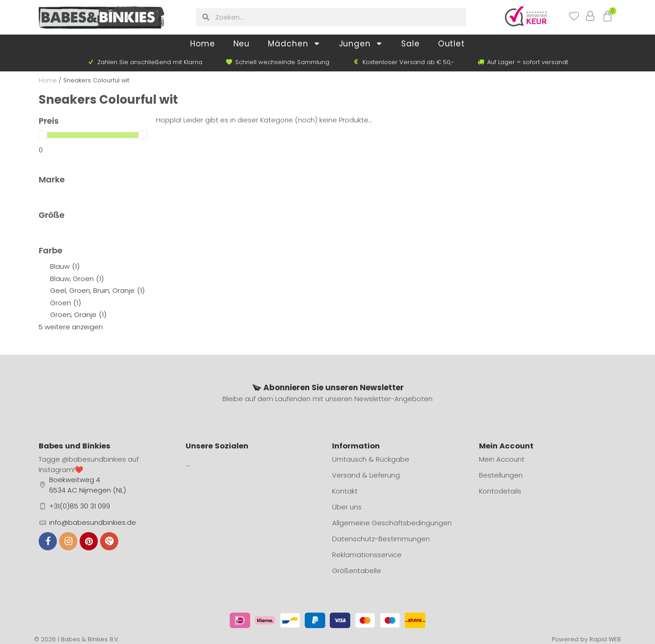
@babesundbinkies (94, 459)
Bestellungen (501, 475)
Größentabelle (357, 571)
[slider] (43, 135)
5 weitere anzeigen (71, 327)
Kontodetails (500, 491)
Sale (411, 44)
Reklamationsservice (367, 555)
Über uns (347, 507)
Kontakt (345, 491)
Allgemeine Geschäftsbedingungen (392, 523)
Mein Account (502, 459)
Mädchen (294, 43)
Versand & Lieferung (366, 475)
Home (203, 44)
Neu (242, 44)
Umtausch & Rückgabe (371, 459)
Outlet (451, 44)
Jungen (361, 43)
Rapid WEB (605, 639)
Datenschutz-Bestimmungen (381, 539)
